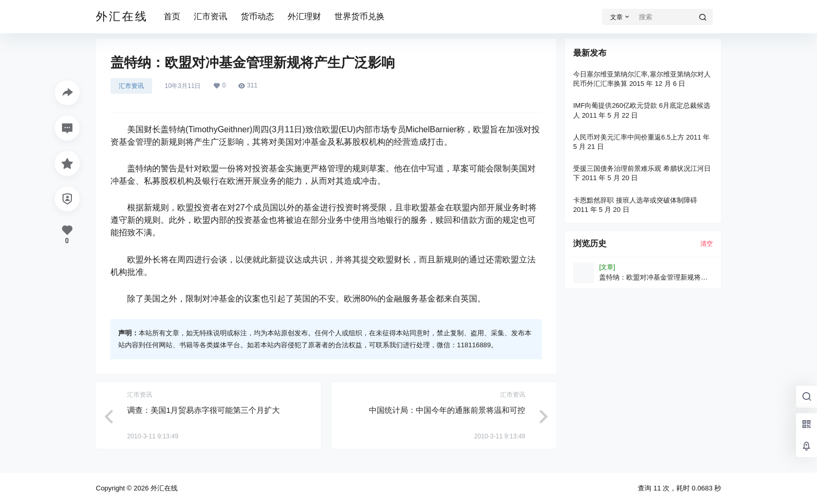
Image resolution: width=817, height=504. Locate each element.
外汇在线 (163, 488)
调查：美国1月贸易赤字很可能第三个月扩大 (203, 410)
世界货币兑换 (360, 16)
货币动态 (257, 16)
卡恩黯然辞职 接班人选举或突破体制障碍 (635, 200)
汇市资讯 (211, 16)
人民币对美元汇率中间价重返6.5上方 (629, 137)
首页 (172, 16)
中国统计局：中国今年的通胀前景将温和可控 (447, 410)
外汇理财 (304, 16)
